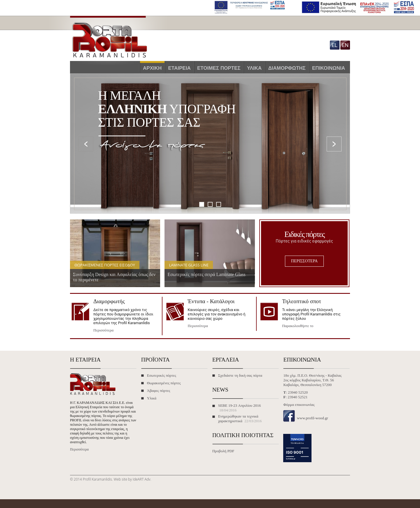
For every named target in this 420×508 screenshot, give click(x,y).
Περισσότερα (103, 330)
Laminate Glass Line (189, 265)
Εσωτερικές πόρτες (162, 375)
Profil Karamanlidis (97, 479)
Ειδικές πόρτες (304, 234)
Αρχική (152, 68)
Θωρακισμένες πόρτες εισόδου (105, 265)
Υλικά (254, 68)
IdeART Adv (141, 479)
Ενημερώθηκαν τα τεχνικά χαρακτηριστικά (238, 419)
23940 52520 (298, 392)
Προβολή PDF (223, 451)
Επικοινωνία (329, 68)
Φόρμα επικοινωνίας (299, 405)
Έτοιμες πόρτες (219, 68)
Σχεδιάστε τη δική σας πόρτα (240, 375)
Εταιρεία (180, 68)
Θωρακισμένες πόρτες (164, 383)
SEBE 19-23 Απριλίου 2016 (240, 405)
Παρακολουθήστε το (298, 326)
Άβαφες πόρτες (159, 391)
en (345, 45)
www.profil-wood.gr (313, 418)
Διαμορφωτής (287, 68)
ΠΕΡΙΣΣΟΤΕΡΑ (304, 261)
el (335, 45)
